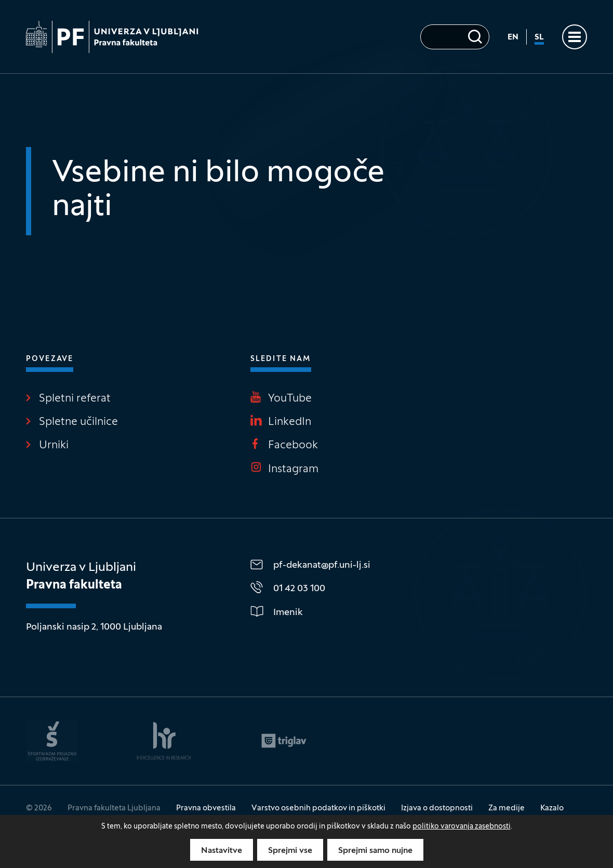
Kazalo (552, 808)
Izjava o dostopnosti (437, 808)
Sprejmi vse (290, 851)
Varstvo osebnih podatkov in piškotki (318, 808)
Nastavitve (222, 851)
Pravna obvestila (206, 808)
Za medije (507, 808)
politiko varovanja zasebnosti (462, 827)
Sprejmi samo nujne (375, 851)
